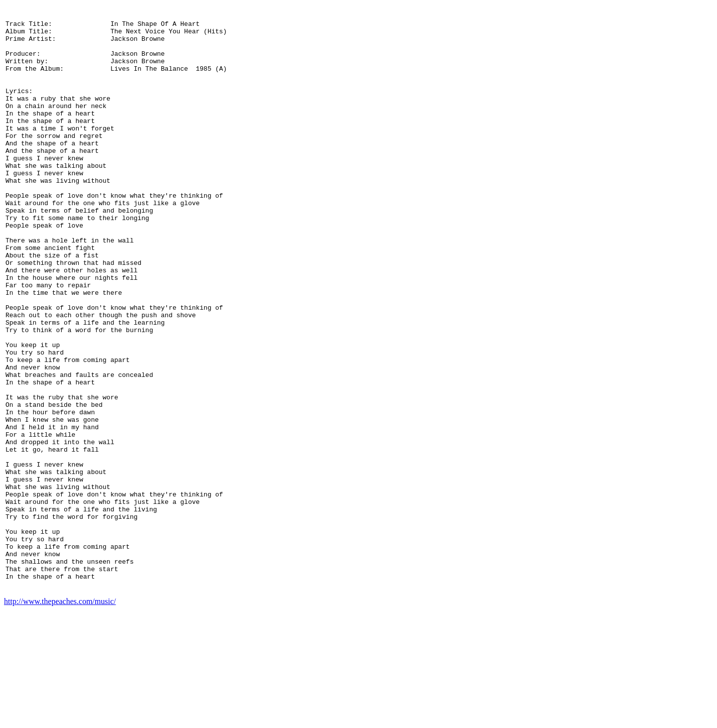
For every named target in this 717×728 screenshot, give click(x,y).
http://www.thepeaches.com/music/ (60, 719)
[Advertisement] (672, 360)
